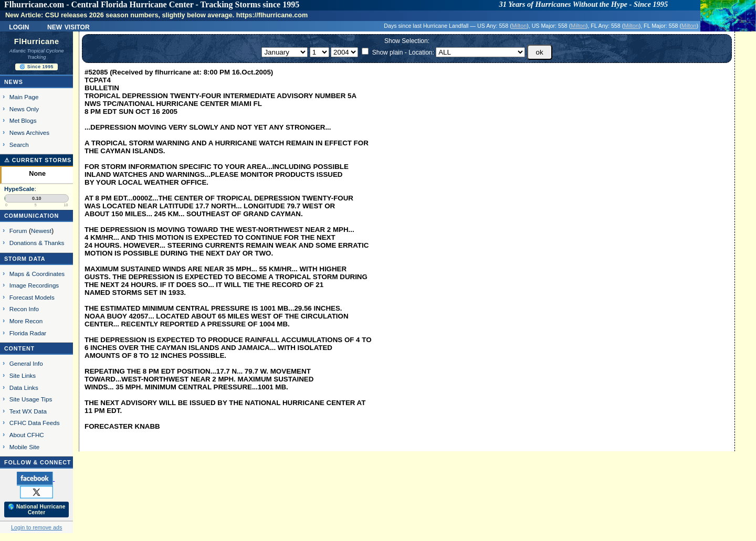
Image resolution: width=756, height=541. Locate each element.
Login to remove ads (36, 527)
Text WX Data (28, 411)
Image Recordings (34, 285)
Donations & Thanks (37, 243)
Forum (18, 231)
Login (19, 26)
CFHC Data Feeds (35, 423)
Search (19, 145)
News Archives (29, 132)
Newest (41, 231)
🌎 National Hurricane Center (37, 510)
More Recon (26, 321)
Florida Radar (28, 333)
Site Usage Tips (31, 399)
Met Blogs (23, 120)
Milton (519, 26)
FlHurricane (37, 41)
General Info (26, 363)
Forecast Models (32, 297)
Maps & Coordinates (37, 274)
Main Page (24, 97)
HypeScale (19, 189)
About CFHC (27, 435)
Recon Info (24, 309)
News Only (24, 109)
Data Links (24, 388)
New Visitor (69, 26)
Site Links (23, 375)
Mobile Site (25, 447)
